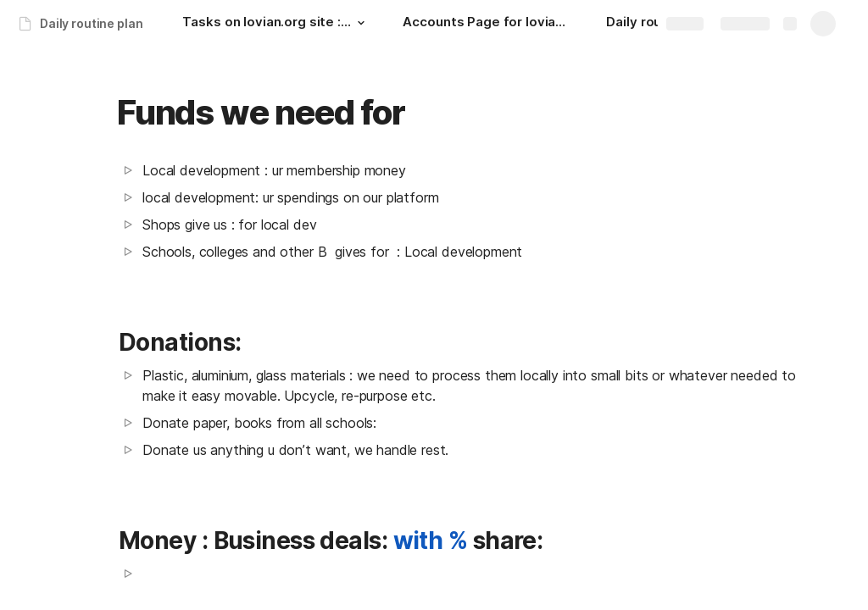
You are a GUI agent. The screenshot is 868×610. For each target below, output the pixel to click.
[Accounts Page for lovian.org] (487, 24)
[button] (360, 23)
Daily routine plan (91, 23)
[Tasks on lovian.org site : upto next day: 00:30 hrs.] (275, 24)
